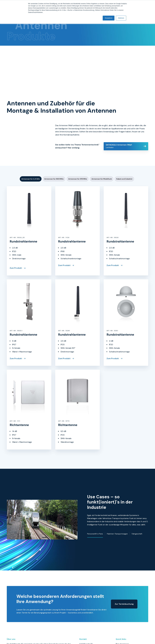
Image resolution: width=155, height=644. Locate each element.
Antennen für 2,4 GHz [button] (31, 151)
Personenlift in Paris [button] (95, 496)
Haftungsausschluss (124, 612)
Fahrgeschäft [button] (137, 496)
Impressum (120, 600)
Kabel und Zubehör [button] (124, 151)
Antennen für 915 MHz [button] (78, 151)
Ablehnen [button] (121, 18)
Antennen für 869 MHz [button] (54, 151)
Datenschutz (121, 604)
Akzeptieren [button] (109, 18)
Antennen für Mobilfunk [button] (102, 151)
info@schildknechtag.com (90, 624)
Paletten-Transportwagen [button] (117, 496)
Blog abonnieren (122, 597)
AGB (117, 608)
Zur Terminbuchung (124, 557)
